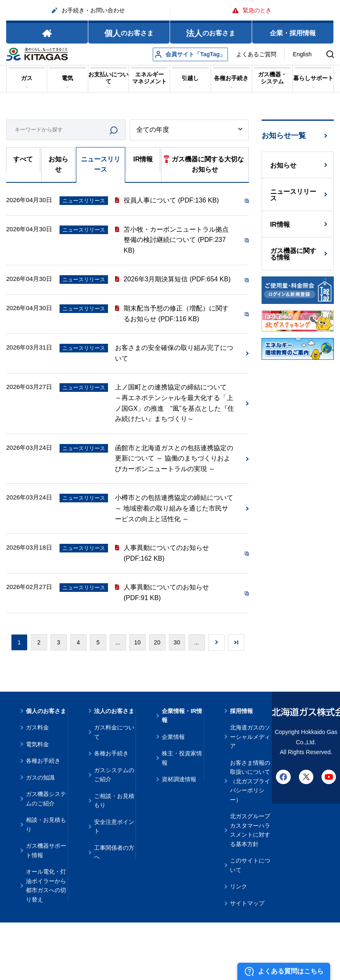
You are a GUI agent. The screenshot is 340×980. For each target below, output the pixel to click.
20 (157, 642)
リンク (239, 886)
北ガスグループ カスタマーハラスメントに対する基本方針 (250, 830)
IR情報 (143, 159)
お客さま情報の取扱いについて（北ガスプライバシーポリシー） (250, 781)
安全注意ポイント (114, 827)
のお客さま (129, 33)
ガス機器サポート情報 (46, 850)
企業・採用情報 (293, 33)
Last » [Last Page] (236, 642)
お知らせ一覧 (284, 136)
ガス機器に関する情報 (293, 254)
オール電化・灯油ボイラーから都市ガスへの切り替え (46, 886)
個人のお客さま (46, 711)
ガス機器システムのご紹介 (46, 799)
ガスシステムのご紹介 (114, 775)
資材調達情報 (179, 779)
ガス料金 (37, 727)
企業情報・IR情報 (182, 716)
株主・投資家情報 (182, 758)
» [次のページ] (216, 642)
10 (138, 642)
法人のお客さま (114, 711)
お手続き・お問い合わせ (88, 10)
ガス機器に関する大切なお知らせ (204, 164)
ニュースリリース (101, 164)
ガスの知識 (40, 778)
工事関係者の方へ (114, 852)
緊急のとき (252, 10)
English (302, 54)
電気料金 (37, 744)
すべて (23, 159)
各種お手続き (43, 761)
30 (177, 642)
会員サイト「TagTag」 (190, 54)
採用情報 (241, 711)
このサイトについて (250, 865)
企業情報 (173, 737)
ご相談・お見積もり (114, 801)
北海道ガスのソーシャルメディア (250, 737)
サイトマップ (247, 903)
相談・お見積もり (46, 825)
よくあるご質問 (256, 54)
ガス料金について (114, 732)
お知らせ (58, 164)
